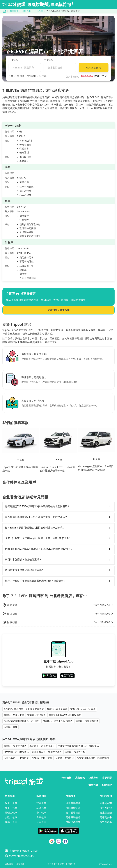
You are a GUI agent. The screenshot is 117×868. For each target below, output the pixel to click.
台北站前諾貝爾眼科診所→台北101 (22, 721)
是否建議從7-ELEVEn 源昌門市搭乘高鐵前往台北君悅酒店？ (58, 506)
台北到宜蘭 (106, 813)
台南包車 (41, 822)
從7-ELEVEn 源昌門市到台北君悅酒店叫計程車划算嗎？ (58, 528)
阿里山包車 (11, 803)
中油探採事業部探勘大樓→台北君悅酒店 (78, 746)
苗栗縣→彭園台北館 (14, 715)
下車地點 (49, 60)
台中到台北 (106, 808)
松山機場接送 (73, 808)
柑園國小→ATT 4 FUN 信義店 (58, 721)
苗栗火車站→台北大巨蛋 (83, 709)
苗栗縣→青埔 (11, 727)
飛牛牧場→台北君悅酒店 (16, 752)
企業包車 (93, 778)
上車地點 (14, 60)
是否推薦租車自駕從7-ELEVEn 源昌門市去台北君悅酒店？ (58, 517)
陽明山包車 (11, 813)
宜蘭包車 (41, 803)
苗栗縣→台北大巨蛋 (57, 709)
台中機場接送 (73, 813)
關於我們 (107, 785)
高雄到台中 (106, 817)
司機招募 (93, 785)
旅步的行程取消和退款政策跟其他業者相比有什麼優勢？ (58, 581)
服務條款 (20, 864)
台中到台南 (106, 822)
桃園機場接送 (73, 803)
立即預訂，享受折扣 (58, 310)
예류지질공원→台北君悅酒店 (47, 752)
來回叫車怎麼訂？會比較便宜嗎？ (58, 560)
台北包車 (39, 11)
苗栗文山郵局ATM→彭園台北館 (65, 715)
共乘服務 (80, 778)
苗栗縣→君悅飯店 (36, 715)
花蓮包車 (41, 808)
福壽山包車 (11, 822)
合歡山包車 (11, 817)
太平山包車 (11, 808)
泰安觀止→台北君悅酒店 (42, 746)
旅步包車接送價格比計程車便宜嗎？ (58, 570)
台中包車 (41, 813)
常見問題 (107, 778)
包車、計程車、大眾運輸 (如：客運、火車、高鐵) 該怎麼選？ (58, 538)
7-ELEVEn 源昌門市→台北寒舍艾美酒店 (24, 709)
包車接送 (14, 11)
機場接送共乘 (73, 822)
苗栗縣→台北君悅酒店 (15, 746)
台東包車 (41, 817)
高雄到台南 (106, 803)
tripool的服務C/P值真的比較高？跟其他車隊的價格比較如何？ (58, 549)
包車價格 (66, 778)
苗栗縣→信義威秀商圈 (87, 721)
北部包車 (26, 11)
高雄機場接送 (73, 817)
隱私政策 (9, 864)
